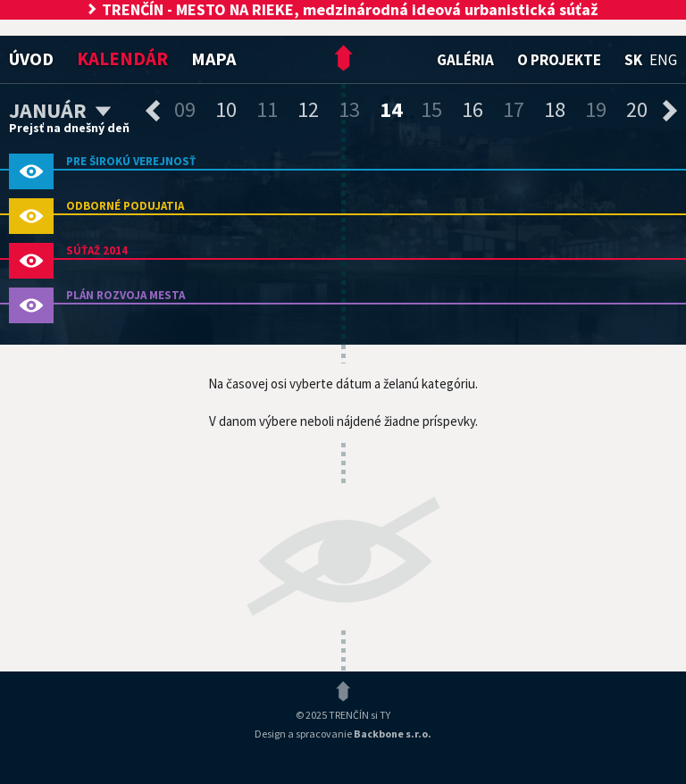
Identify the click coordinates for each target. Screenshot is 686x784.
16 (473, 109)
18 (555, 109)
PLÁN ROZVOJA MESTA (125, 295)
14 (391, 109)
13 (349, 109)
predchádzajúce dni (153, 111)
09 (185, 109)
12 (308, 109)
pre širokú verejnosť (131, 161)
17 (514, 109)
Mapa (213, 58)
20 (637, 109)
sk (633, 60)
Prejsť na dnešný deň (69, 128)
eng (663, 60)
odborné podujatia (125, 206)
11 (267, 109)
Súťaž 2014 (97, 250)
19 (596, 109)
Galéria (465, 60)
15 (431, 109)
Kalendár (122, 58)
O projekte (559, 60)
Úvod (31, 58)
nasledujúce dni (670, 111)
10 (226, 109)
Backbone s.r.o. (393, 734)
